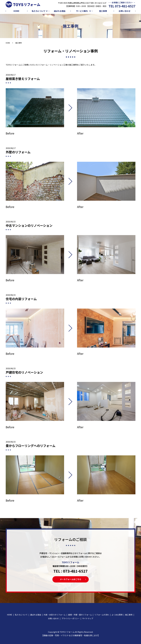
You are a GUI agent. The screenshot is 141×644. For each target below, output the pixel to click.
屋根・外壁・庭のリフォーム (80, 615)
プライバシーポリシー (71, 618)
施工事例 (103, 11)
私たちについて (39, 11)
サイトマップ (88, 618)
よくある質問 (117, 615)
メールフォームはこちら (70, 579)
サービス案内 (82, 11)
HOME (16, 11)
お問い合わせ (125, 11)
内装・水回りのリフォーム (55, 615)
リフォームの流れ (102, 615)
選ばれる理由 (60, 11)
